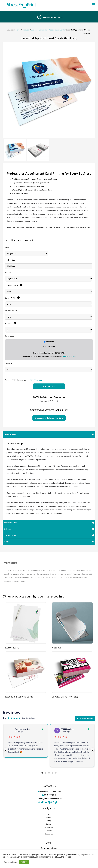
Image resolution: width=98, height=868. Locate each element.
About (49, 817)
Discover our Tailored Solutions (49, 418)
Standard (49, 342)
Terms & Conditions (49, 848)
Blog (49, 820)
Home (18, 30)
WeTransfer (32, 456)
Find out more (69, 356)
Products (26, 30)
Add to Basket (49, 386)
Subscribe (49, 834)
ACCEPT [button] (24, 862)
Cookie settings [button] (11, 862)
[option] (49, 18)
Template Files (10, 523)
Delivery (7, 529)
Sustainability (10, 535)
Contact (49, 831)
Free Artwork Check (53, 17)
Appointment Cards (57, 30)
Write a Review (85, 719)
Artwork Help (10, 434)
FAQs (6, 541)
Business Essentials (39, 30)
